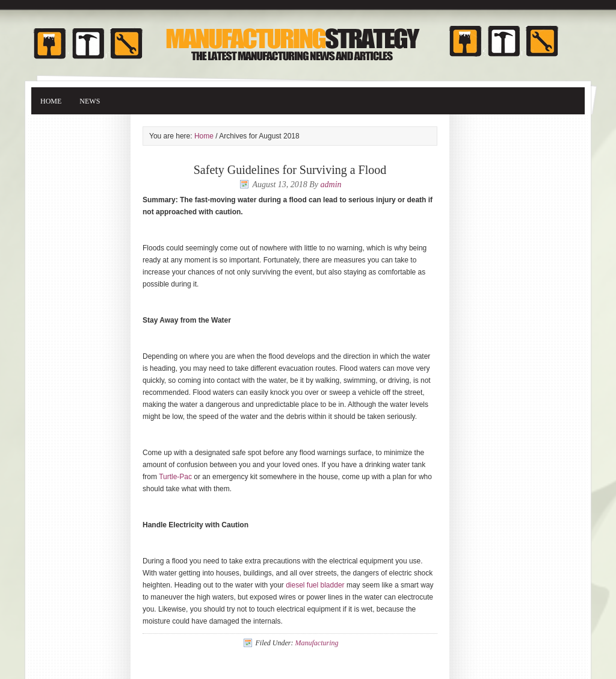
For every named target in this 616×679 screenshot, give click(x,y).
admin (331, 184)
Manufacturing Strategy (308, 38)
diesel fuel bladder (315, 585)
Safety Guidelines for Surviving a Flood (290, 170)
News (90, 101)
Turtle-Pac (175, 477)
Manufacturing (316, 643)
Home (51, 101)
